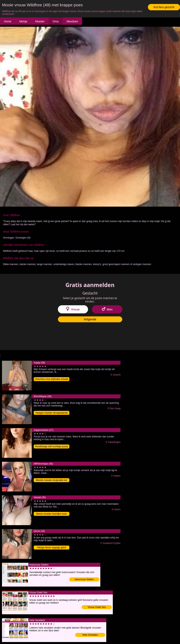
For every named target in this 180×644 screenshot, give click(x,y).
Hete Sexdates (90, 635)
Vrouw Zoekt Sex (97, 607)
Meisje (23, 21)
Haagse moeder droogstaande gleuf (52, 413)
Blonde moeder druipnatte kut (51, 480)
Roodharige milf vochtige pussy (52, 447)
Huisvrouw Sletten (84, 579)
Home (8, 21)
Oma (56, 21)
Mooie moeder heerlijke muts (52, 514)
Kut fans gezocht (164, 7)
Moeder (40, 21)
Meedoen (72, 21)
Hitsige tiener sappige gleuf (52, 548)
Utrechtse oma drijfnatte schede (51, 379)
